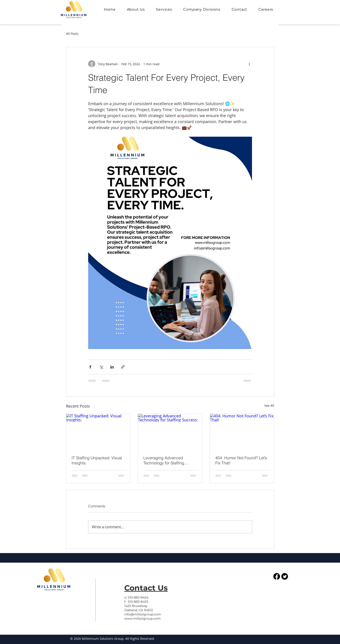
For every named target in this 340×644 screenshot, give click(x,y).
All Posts (72, 34)
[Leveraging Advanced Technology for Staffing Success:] (170, 432)
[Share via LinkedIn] (112, 367)
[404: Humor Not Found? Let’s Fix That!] (242, 432)
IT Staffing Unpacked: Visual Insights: (97, 460)
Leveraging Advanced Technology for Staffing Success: (164, 460)
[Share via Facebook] (90, 367)
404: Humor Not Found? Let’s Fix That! (241, 460)
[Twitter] (285, 576)
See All (269, 405)
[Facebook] (277, 576)
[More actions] (249, 64)
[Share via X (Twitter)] (101, 367)
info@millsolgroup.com (143, 614)
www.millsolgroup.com (142, 618)
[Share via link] (123, 367)
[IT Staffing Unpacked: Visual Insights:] (98, 432)
